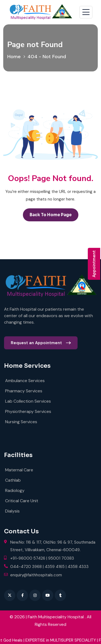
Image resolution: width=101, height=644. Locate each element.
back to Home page (51, 215)
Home (15, 57)
